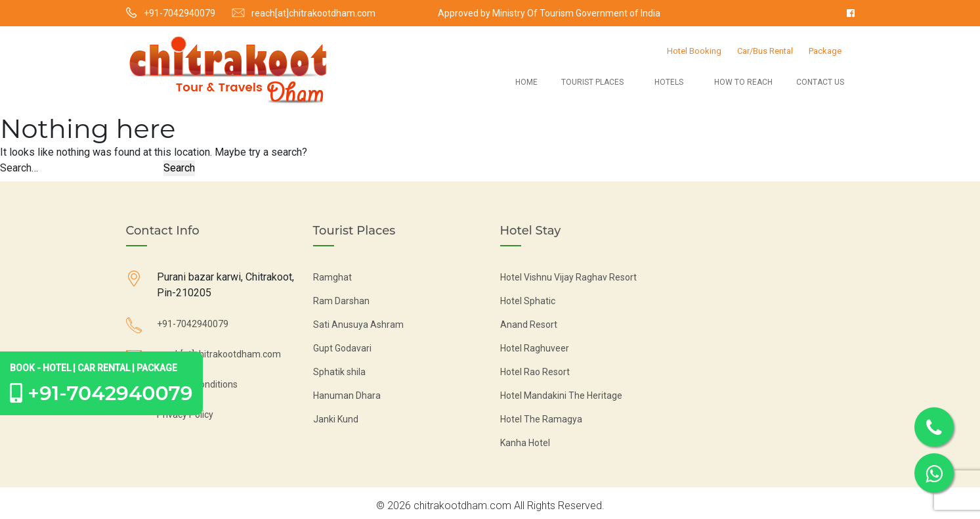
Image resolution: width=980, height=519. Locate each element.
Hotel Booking (694, 51)
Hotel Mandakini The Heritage (561, 395)
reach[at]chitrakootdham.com (313, 13)
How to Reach (743, 82)
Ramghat (332, 277)
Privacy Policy (185, 415)
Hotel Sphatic (528, 301)
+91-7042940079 (180, 13)
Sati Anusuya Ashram (358, 325)
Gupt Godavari (342, 348)
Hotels (669, 82)
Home (526, 82)
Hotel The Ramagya (541, 419)
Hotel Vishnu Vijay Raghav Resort (568, 277)
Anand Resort (529, 325)
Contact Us (820, 82)
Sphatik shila (339, 372)
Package (825, 51)
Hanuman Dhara (347, 395)
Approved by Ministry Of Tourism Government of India (549, 13)
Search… (19, 168)
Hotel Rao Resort (535, 372)
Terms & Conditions (197, 384)
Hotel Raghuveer (535, 348)
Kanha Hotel (525, 443)
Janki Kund (336, 419)
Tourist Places (592, 82)
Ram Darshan (341, 301)
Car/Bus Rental (765, 51)
